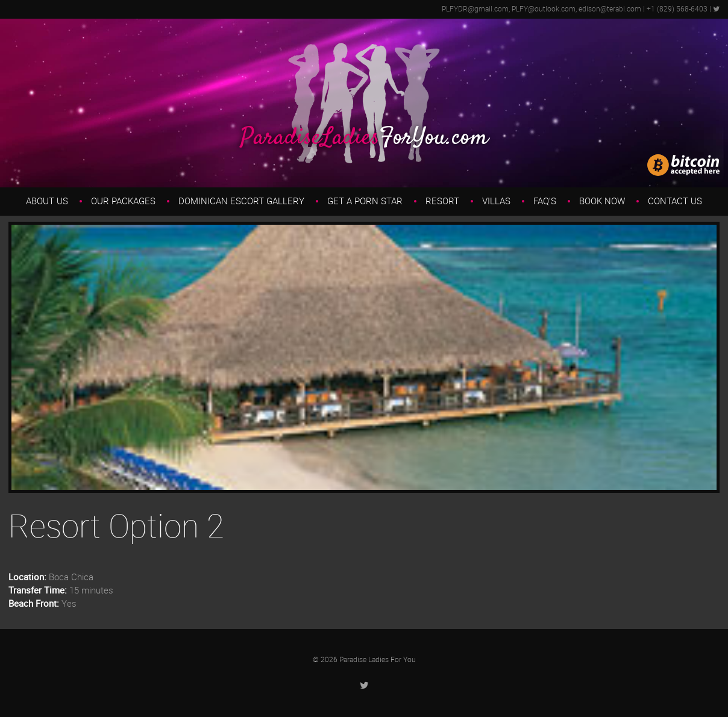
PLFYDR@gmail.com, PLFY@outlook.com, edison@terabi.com (541, 9)
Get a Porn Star (365, 201)
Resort (442, 201)
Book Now (602, 201)
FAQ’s (545, 201)
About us (47, 201)
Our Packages (123, 201)
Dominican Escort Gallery (241, 201)
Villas (496, 201)
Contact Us (675, 201)
